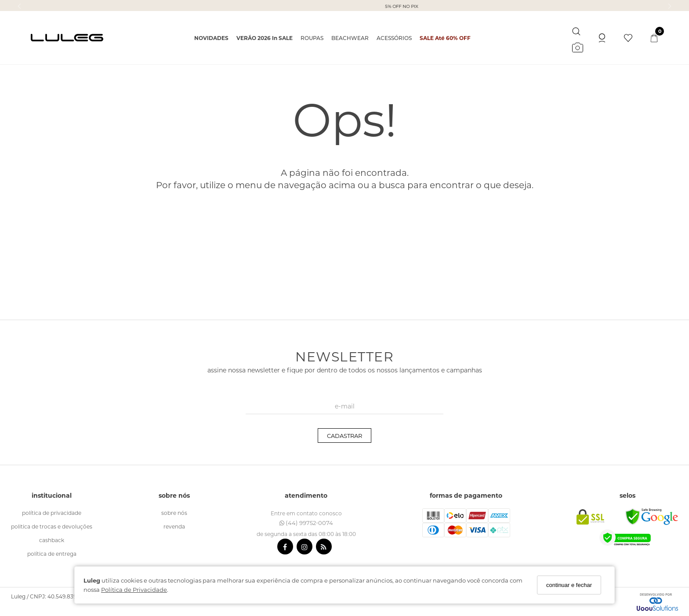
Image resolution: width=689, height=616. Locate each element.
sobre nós (174, 513)
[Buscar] (576, 29)
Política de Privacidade (134, 589)
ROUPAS (312, 38)
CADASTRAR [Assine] (344, 436)
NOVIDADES (211, 38)
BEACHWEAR (350, 38)
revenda (174, 526)
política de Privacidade (52, 513)
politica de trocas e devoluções (52, 526)
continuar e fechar (569, 585)
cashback (52, 540)
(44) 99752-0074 (306, 523)
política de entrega (52, 554)
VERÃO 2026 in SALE (265, 38)
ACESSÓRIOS (394, 38)
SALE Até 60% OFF (445, 38)
